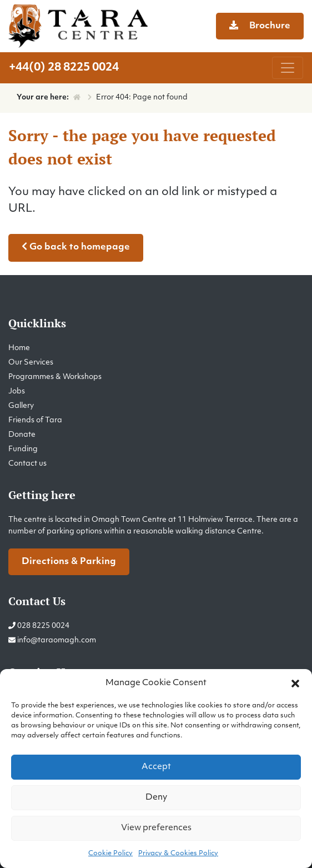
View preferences (156, 828)
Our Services (31, 363)
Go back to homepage (76, 247)
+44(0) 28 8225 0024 (64, 68)
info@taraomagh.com (57, 640)
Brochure (260, 26)
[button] (295, 684)
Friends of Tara (35, 420)
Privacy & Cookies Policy (178, 854)
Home (19, 348)
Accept (156, 767)
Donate (22, 435)
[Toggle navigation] (288, 68)
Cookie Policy (110, 854)
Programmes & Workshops (55, 377)
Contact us (27, 464)
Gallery (21, 406)
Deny (156, 798)
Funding (23, 449)
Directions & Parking (69, 562)
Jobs (17, 391)
